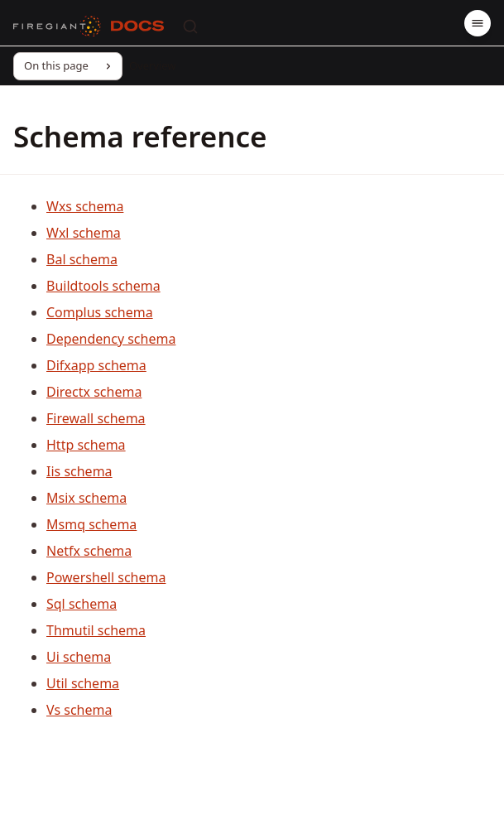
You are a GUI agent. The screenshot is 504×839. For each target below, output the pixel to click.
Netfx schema (89, 551)
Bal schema (82, 259)
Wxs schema (85, 206)
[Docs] (137, 27)
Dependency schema (111, 339)
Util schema (83, 683)
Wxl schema (84, 233)
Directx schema (94, 392)
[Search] (190, 27)
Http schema (86, 445)
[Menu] (478, 23)
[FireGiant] (57, 27)
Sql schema (82, 604)
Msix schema (86, 498)
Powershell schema (106, 577)
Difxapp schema (96, 365)
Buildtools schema (103, 286)
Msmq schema (91, 524)
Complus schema (100, 312)
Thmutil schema (96, 630)
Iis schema (79, 471)
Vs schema (79, 710)
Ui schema (79, 657)
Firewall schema (96, 418)
